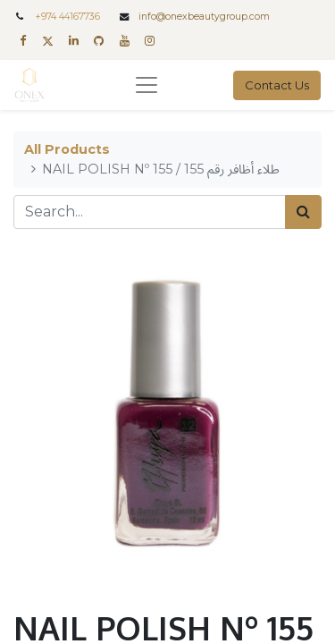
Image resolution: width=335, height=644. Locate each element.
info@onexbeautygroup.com (204, 17)
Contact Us (277, 85)
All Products (67, 149)
